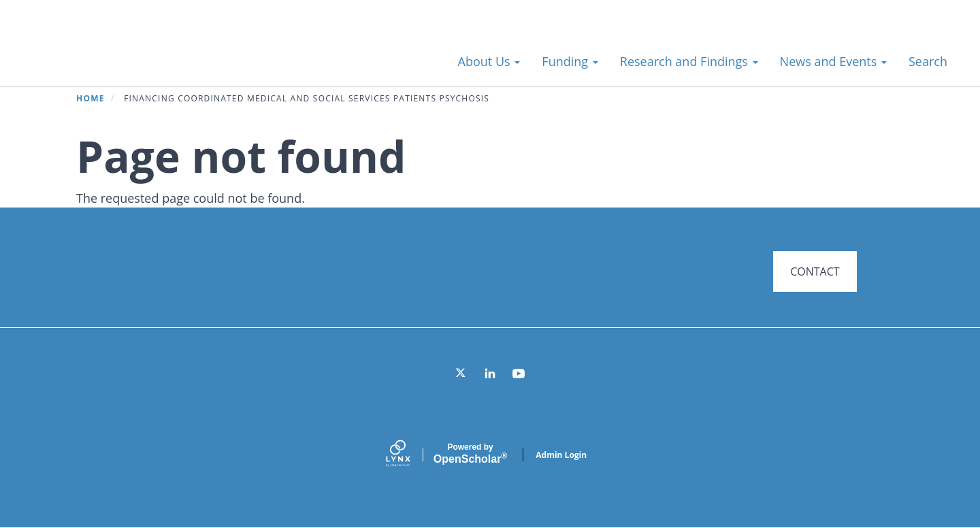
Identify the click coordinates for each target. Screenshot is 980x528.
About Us (489, 61)
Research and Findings (689, 61)
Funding (570, 61)
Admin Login (561, 455)
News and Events (833, 61)
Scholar (470, 454)
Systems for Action (132, 54)
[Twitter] (461, 374)
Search (928, 61)
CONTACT (815, 271)
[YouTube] (519, 374)
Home (91, 98)
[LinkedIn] (490, 374)
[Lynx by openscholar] (410, 455)
